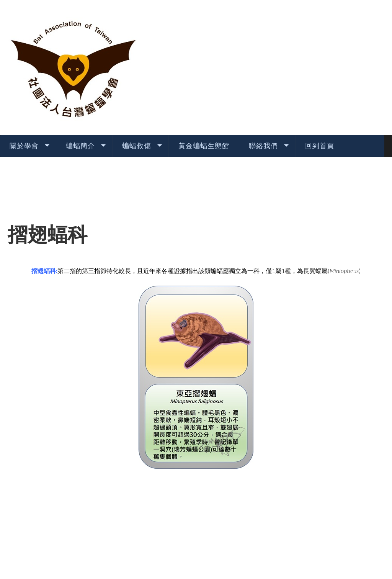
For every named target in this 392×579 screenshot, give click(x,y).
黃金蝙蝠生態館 (204, 76)
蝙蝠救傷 (137, 76)
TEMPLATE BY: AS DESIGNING (196, 552)
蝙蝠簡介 (80, 76)
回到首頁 (320, 76)
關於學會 (24, 76)
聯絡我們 (263, 76)
